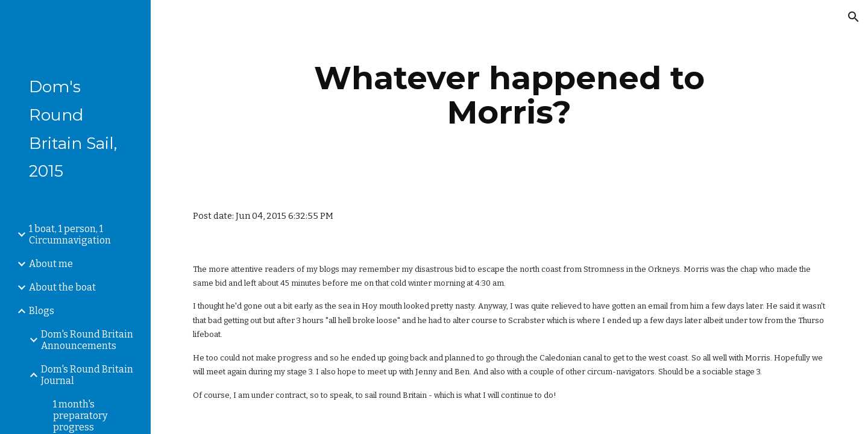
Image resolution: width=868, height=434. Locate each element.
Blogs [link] (42, 311)
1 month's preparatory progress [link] (80, 416)
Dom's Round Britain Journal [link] (87, 375)
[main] (509, 95)
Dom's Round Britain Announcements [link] (87, 340)
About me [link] (51, 264)
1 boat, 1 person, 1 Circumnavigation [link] (70, 234)
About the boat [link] (62, 287)
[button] (854, 17)
